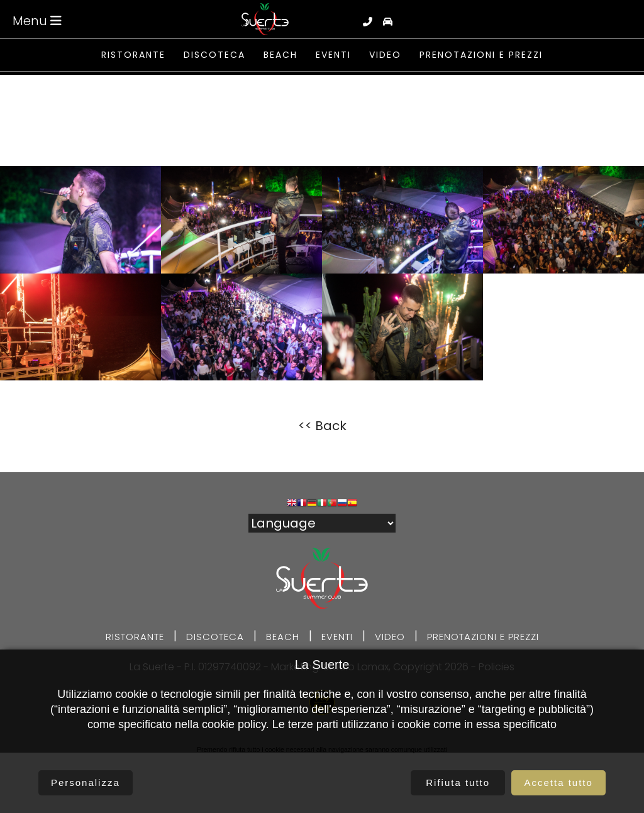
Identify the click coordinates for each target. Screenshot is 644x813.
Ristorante (133, 55)
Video (385, 55)
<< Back (322, 426)
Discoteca (214, 55)
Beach (280, 55)
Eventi (333, 55)
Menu (37, 21)
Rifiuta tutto (458, 783)
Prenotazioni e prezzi (481, 55)
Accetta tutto (558, 783)
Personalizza (86, 783)
